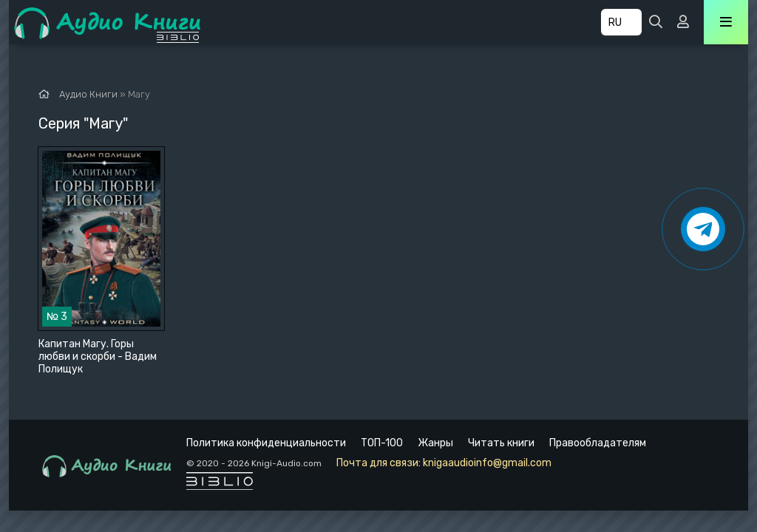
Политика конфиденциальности (266, 443)
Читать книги (501, 443)
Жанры (435, 443)
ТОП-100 (382, 443)
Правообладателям (598, 443)
